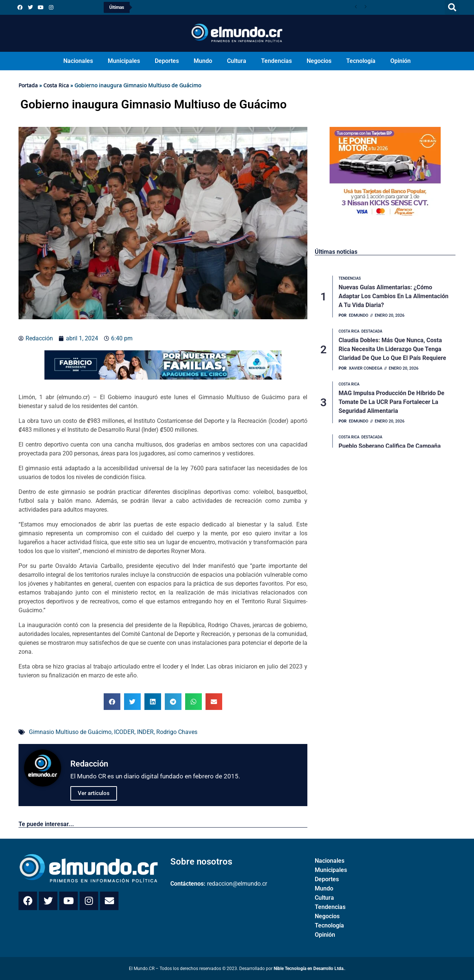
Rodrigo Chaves (177, 732)
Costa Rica (56, 85)
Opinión (400, 61)
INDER (145, 732)
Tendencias (276, 61)
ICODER (124, 732)
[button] (452, 7)
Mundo (203, 61)
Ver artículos (94, 793)
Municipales (124, 61)
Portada (28, 85)
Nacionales (78, 61)
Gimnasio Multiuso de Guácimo (70, 732)
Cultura (237, 61)
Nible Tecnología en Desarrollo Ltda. (309, 969)
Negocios (319, 61)
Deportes (167, 61)
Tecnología (361, 61)
